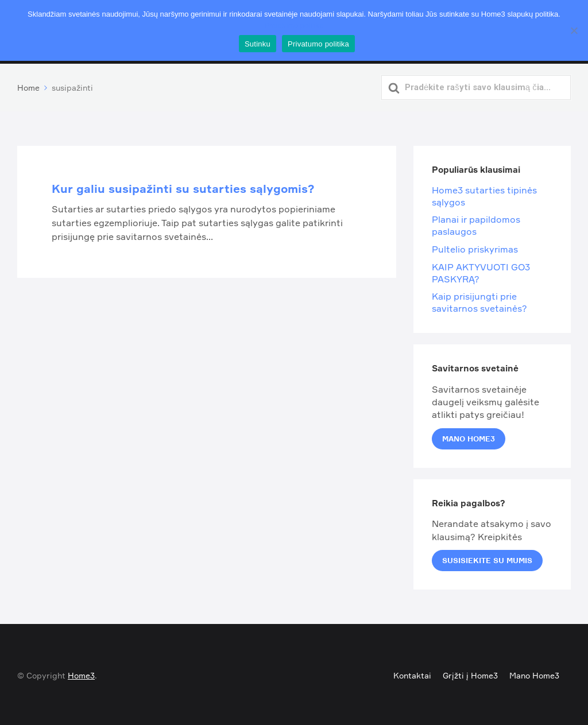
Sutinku (258, 44)
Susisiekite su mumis (487, 559)
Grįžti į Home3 (470, 674)
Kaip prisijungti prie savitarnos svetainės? (479, 301)
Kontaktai (412, 674)
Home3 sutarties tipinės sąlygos (484, 194)
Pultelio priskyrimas (475, 247)
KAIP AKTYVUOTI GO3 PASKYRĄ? (481, 271)
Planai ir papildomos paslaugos (476, 224)
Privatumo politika (294, 26)
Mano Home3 (469, 436)
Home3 (81, 674)
